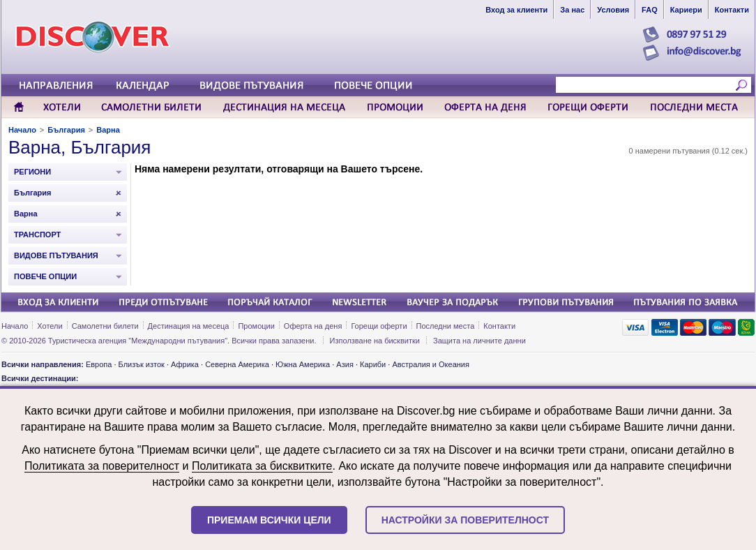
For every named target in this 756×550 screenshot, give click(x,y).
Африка (185, 364)
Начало (22, 130)
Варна (108, 130)
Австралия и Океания (431, 364)
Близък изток (142, 364)
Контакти (499, 326)
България (66, 130)
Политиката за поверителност (102, 466)
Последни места (446, 326)
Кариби (373, 364)
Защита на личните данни (479, 341)
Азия (345, 364)
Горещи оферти (379, 326)
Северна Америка (237, 364)
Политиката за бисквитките (262, 466)
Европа (99, 364)
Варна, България (80, 147)
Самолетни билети (105, 326)
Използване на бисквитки (375, 341)
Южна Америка (303, 364)
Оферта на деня (313, 326)
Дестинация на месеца (189, 326)
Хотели (50, 326)
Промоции (256, 326)
